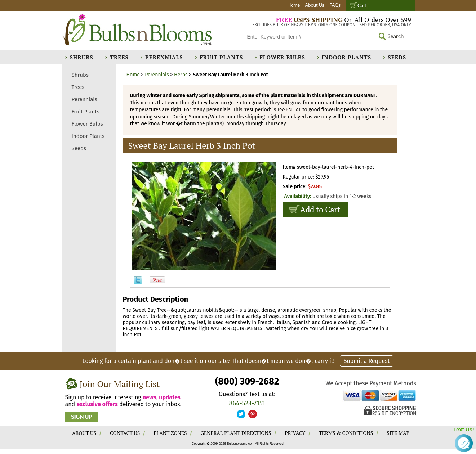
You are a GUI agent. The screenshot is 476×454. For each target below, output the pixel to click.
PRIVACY (295, 433)
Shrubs (82, 57)
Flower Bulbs (282, 57)
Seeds (397, 57)
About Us (315, 5)
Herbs (181, 75)
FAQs (335, 5)
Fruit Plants (221, 57)
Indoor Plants (346, 57)
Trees (119, 57)
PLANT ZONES (170, 433)
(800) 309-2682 (247, 381)
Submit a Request (367, 361)
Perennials (164, 57)
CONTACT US (125, 433)
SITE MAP (398, 433)
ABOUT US (84, 433)
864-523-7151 (247, 403)
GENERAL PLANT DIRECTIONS (236, 433)
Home (293, 5)
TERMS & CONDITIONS (346, 433)
